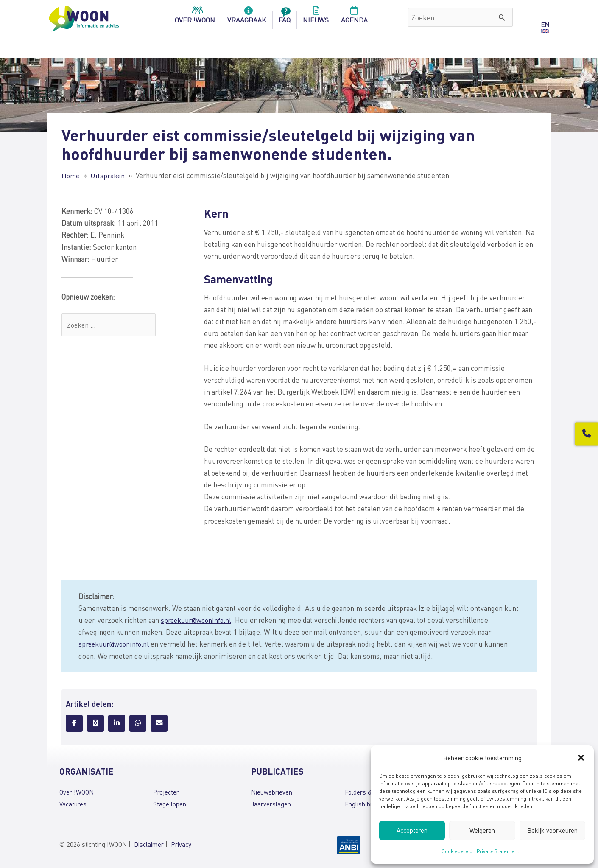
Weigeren (482, 830)
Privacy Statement (498, 851)
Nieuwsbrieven (272, 792)
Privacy (181, 844)
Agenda (354, 17)
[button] (581, 758)
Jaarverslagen (271, 804)
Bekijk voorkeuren (552, 830)
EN (545, 25)
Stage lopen (170, 804)
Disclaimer (149, 844)
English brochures (370, 804)
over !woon (195, 17)
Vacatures (73, 804)
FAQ (285, 17)
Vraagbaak (247, 17)
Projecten (166, 792)
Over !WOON (77, 792)
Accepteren (412, 830)
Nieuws (316, 17)
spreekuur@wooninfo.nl (198, 620)
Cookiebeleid (457, 851)
